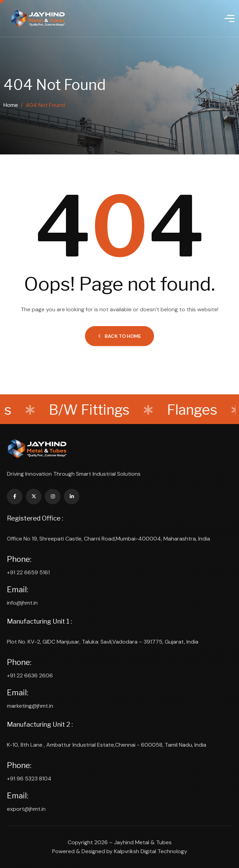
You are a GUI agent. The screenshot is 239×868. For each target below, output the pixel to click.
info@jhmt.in (22, 603)
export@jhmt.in (26, 809)
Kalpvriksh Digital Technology (151, 851)
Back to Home (119, 336)
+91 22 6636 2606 (30, 675)
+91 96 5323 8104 (29, 779)
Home (11, 105)
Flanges (190, 410)
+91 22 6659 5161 (28, 572)
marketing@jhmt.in (30, 706)
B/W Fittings (87, 410)
